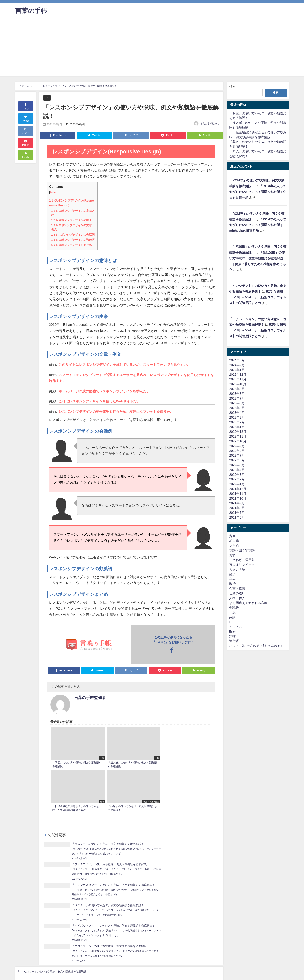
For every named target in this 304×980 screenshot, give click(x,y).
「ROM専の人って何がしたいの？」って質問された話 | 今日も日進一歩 (257, 192)
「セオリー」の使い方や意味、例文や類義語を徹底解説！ (64, 888)
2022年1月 (237, 484)
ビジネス (236, 627)
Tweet (26, 118)
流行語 (234, 641)
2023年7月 (237, 398)
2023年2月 (237, 422)
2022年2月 (237, 479)
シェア (26, 106)
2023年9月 (237, 389)
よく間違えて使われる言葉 (248, 603)
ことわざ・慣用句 (242, 560)
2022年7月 (237, 455)
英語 (232, 617)
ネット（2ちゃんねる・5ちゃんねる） (256, 646)
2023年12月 (238, 374)
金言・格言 (237, 588)
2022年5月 (237, 465)
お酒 (232, 555)
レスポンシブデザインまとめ (71, 245)
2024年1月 (237, 370)
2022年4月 (237, 470)
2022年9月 (237, 446)
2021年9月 (237, 503)
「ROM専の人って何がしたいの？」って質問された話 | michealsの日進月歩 (257, 225)
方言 (232, 536)
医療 (232, 631)
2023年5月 (237, 408)
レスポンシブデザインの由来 (71, 220)
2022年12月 (238, 432)
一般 (232, 612)
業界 (232, 579)
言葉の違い (237, 593)
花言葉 (234, 541)
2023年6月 (237, 403)
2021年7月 (237, 513)
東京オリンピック (242, 565)
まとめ (234, 546)
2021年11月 (238, 494)
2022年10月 (238, 441)
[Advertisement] (152, 48)
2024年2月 (237, 365)
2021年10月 (238, 498)
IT (47, 98)
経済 (232, 574)
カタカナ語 (237, 569)
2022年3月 (237, 475)
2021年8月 (237, 508)
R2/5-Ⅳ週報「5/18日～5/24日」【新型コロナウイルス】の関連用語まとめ (258, 297)
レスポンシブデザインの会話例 (73, 235)
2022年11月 (238, 436)
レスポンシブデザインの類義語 (73, 240)
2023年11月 (238, 379)
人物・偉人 (237, 598)
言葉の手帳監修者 (210, 124)
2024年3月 (237, 360)
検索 (232, 86)
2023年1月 (237, 427)
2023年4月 (237, 413)
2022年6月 (237, 460)
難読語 (234, 607)
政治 (232, 584)
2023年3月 (237, 417)
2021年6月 (237, 517)
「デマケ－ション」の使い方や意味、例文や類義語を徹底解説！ (170, 899)
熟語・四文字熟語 (242, 550)
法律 (232, 636)
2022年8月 (237, 451)
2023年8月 (237, 394)
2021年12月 (238, 489)
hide (53, 192)
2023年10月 (238, 384)
